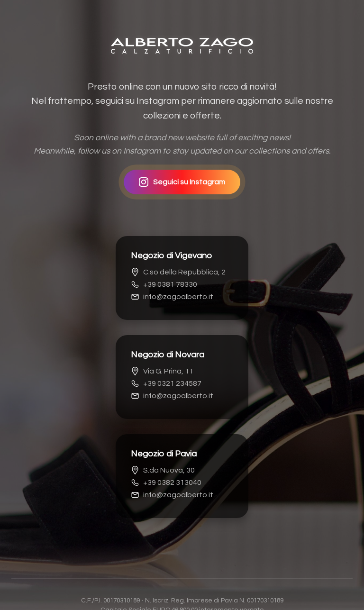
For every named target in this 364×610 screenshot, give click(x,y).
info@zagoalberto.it (172, 297)
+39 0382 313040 (166, 483)
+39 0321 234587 (166, 383)
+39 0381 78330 (164, 284)
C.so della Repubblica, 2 (178, 272)
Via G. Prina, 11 (162, 371)
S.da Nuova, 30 (163, 470)
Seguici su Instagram (182, 182)
